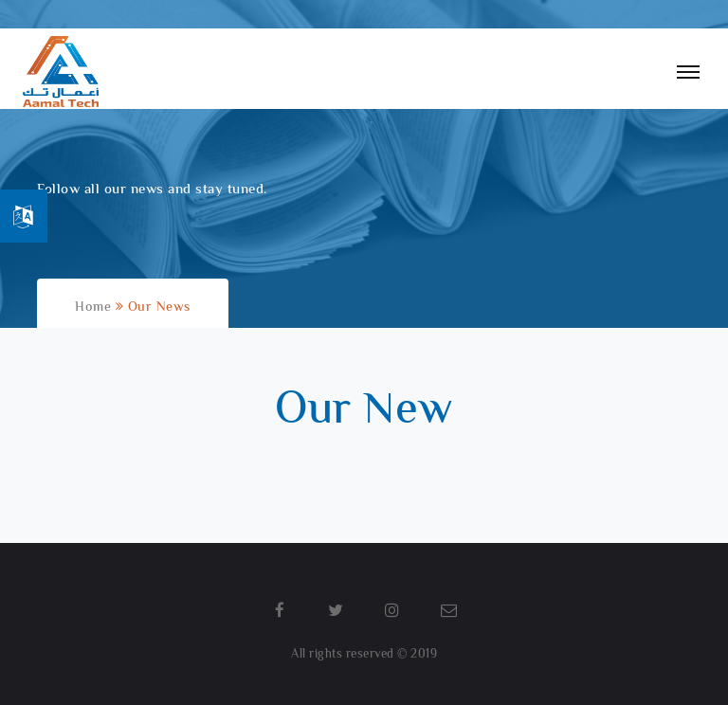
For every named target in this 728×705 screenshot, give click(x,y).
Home (95, 308)
